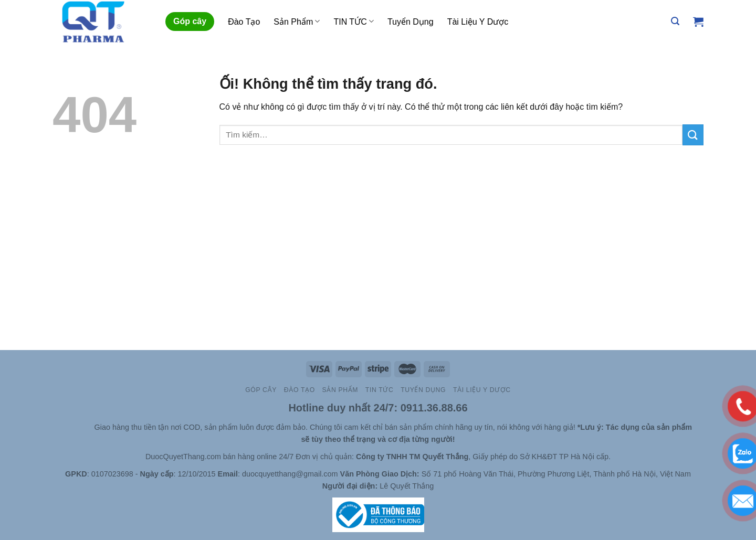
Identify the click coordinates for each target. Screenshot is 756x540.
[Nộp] (693, 135)
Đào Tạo (244, 22)
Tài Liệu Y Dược (478, 22)
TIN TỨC (353, 21)
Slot (72, 427)
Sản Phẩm (297, 21)
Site (87, 427)
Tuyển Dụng (411, 22)
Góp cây (190, 21)
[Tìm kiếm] (675, 21)
